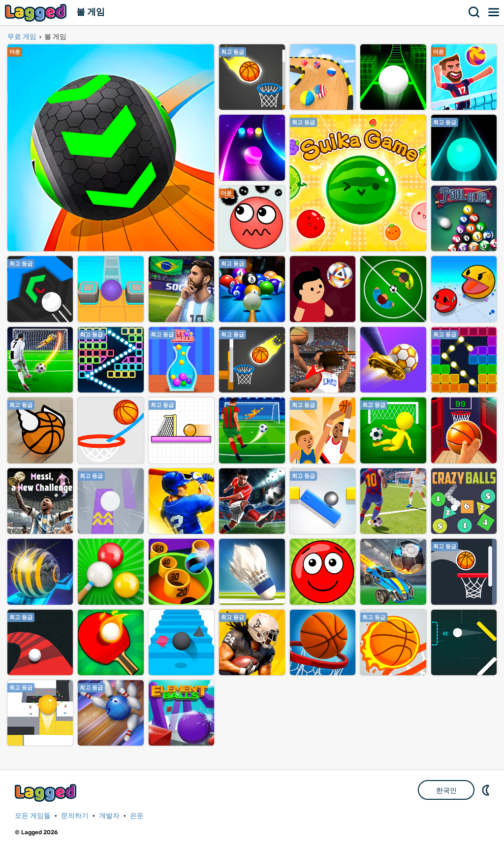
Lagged (37, 13)
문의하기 (75, 816)
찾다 (474, 12)
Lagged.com (47, 793)
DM (487, 790)
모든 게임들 (33, 816)
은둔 (137, 816)
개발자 (109, 816)
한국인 (446, 790)
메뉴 (494, 12)
